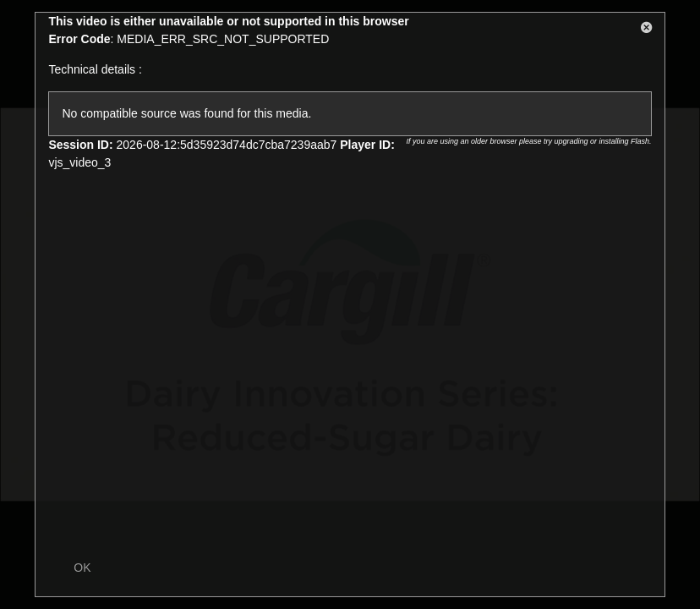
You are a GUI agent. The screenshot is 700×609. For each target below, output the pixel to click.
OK (82, 568)
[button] (647, 30)
